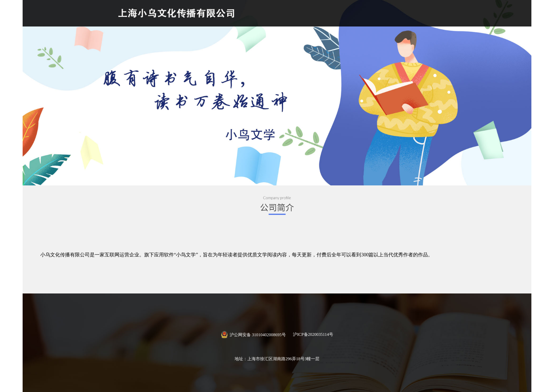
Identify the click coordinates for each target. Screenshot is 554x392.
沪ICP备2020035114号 (313, 334)
